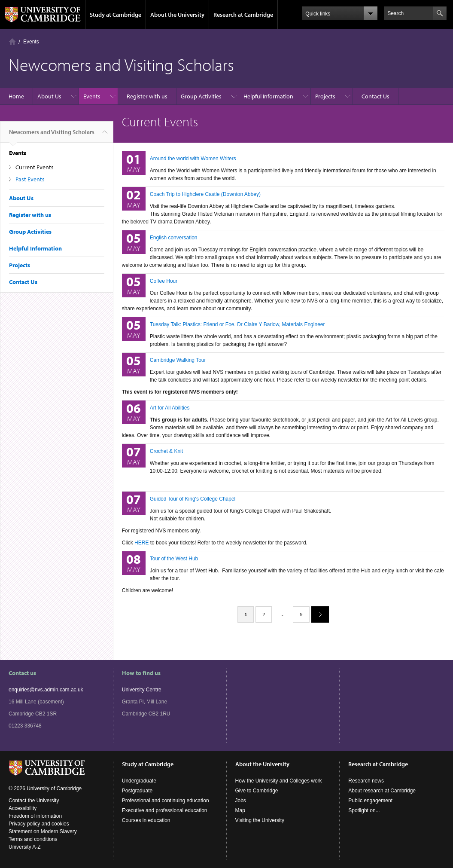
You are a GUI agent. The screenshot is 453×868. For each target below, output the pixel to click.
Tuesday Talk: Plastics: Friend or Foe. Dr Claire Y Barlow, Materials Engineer (237, 324)
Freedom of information (35, 816)
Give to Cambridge (257, 791)
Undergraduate (139, 781)
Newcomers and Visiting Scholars (52, 135)
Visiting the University (260, 820)
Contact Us (375, 96)
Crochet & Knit (166, 451)
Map (240, 810)
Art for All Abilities (170, 408)
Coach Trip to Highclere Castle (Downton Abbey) (205, 194)
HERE (141, 543)
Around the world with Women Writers (193, 159)
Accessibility (23, 808)
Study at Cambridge (116, 15)
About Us (49, 96)
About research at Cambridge (382, 791)
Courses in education (146, 820)
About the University (177, 15)
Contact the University (34, 801)
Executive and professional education (165, 810)
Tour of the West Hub (174, 559)
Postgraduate (137, 791)
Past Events (30, 179)
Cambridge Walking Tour (178, 360)
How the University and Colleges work (279, 781)
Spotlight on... (364, 810)
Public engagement (370, 801)
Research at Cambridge (243, 15)
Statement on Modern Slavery (43, 831)
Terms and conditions (33, 839)
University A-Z (25, 847)
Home (12, 41)
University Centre (142, 690)
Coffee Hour (164, 281)
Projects (325, 96)
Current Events (35, 167)
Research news (366, 781)
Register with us (147, 96)
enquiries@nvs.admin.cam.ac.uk (46, 690)
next (317, 614)
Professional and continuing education (166, 801)
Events (31, 42)
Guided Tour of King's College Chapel (193, 499)
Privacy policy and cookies (39, 824)
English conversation (174, 238)
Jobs (241, 801)
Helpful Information (268, 96)
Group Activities (201, 96)
